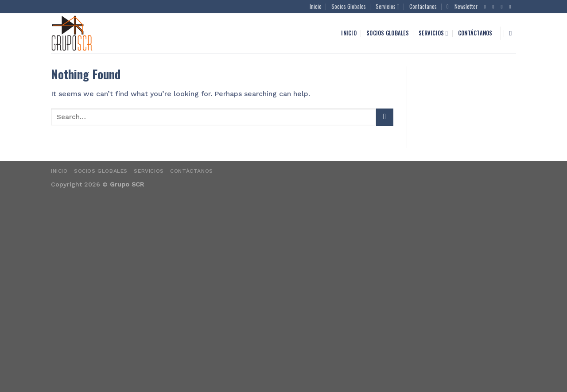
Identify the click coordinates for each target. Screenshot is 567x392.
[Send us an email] (512, 7)
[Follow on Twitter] (504, 7)
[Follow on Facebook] (487, 7)
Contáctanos (423, 6)
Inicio (316, 6)
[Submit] (384, 117)
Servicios (388, 7)
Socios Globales (349, 6)
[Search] (513, 33)
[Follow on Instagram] (495, 7)
